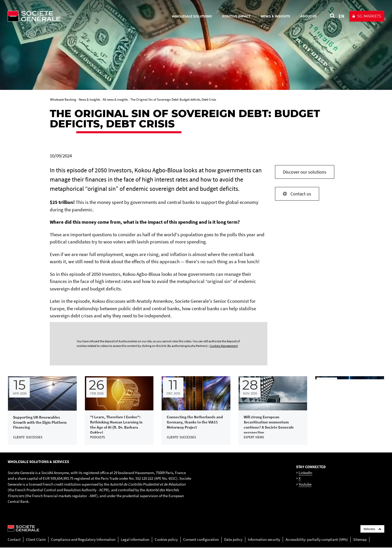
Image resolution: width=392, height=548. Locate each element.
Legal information (135, 540)
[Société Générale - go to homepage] (64, 16)
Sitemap (360, 540)
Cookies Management (224, 346)
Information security (264, 540)
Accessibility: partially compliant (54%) (317, 540)
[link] (42, 411)
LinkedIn (305, 473)
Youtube (305, 484)
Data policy (233, 540)
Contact (14, 540)
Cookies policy (166, 540)
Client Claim (36, 540)
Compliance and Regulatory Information (83, 540)
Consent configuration (201, 540)
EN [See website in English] (341, 16)
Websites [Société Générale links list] (372, 529)
